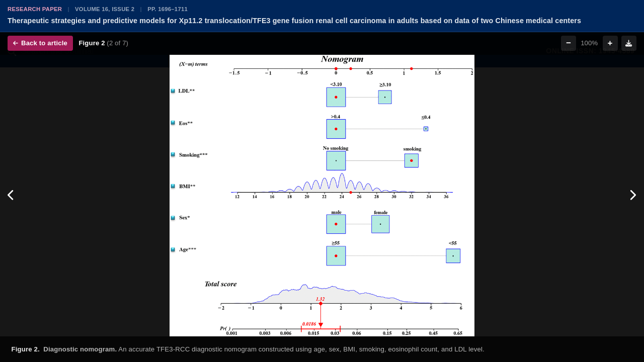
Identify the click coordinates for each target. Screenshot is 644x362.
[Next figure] (633, 196)
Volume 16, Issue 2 (105, 9)
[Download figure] (629, 43)
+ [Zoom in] (610, 43)
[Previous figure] (11, 196)
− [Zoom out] (569, 43)
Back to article (40, 43)
